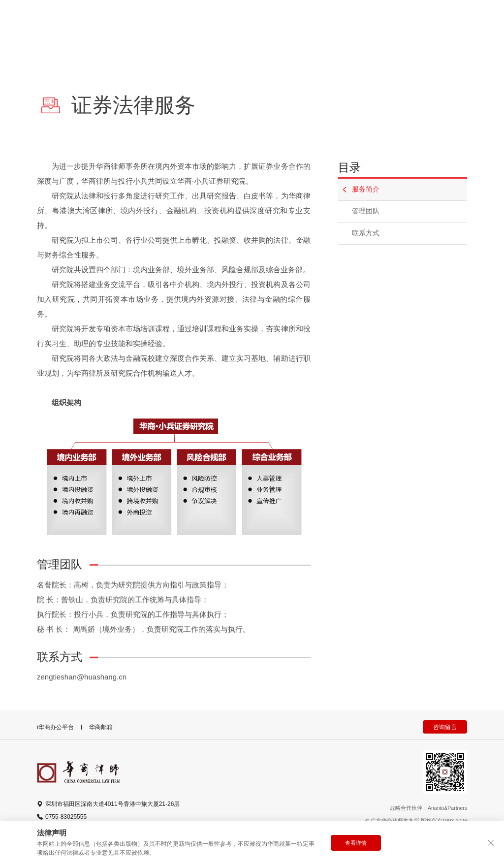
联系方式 (366, 233)
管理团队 (366, 211)
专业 (150, 23)
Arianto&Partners (447, 808)
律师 (107, 23)
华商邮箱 (101, 727)
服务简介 (361, 189)
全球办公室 (334, 23)
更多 (394, 23)
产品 (192, 23)
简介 (235, 23)
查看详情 (356, 843)
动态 (278, 23)
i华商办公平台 (55, 727)
